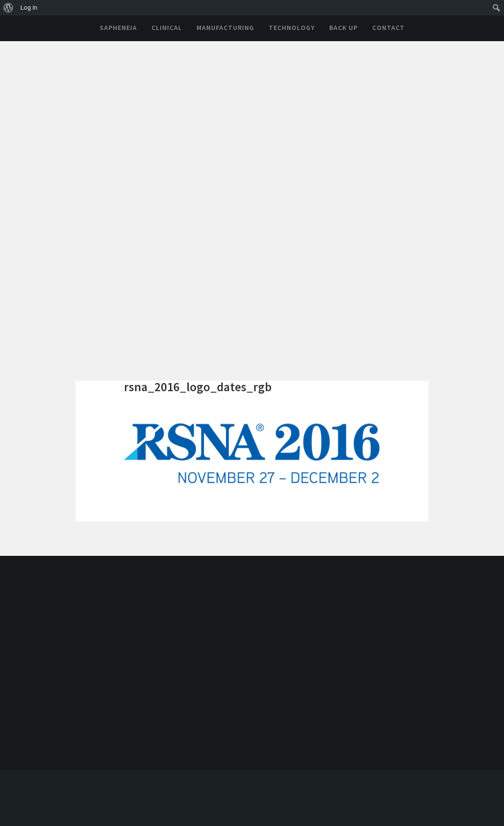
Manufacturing (225, 28)
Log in (29, 8)
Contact (389, 28)
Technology (292, 28)
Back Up (344, 28)
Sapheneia (118, 28)
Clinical (167, 28)
